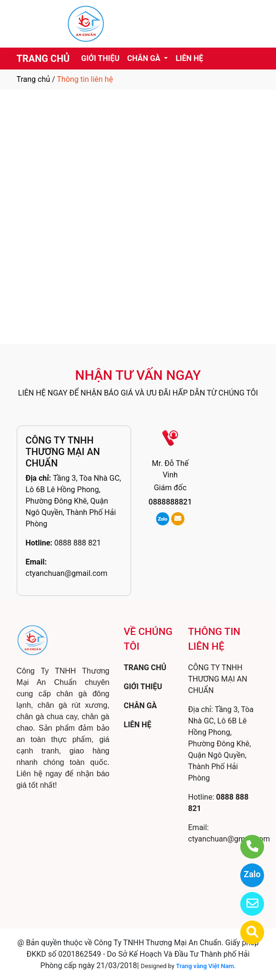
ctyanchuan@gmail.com (67, 573)
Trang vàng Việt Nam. (206, 966)
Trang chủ (34, 79)
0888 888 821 (78, 543)
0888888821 (170, 502)
